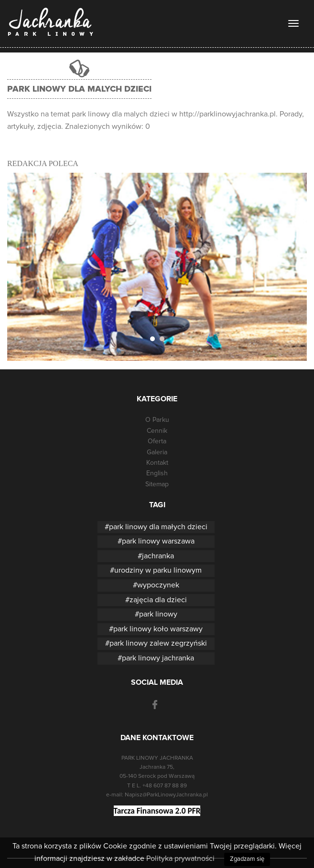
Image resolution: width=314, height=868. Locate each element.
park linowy (158, 614)
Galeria (157, 452)
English (157, 473)
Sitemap (157, 484)
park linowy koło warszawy (158, 629)
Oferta (157, 441)
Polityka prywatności (180, 858)
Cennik (157, 431)
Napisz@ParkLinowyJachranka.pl (166, 795)
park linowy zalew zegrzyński (158, 643)
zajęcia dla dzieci (158, 600)
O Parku (157, 420)
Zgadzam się (247, 859)
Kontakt (157, 463)
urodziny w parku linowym (158, 570)
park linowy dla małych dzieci (158, 527)
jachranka (158, 556)
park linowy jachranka (158, 658)
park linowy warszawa (158, 541)
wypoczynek (158, 585)
